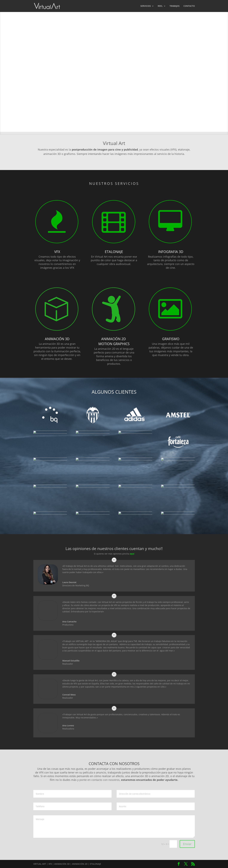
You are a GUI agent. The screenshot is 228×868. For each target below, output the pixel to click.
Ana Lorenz (68, 725)
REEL (160, 6)
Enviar (187, 844)
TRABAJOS (175, 6)
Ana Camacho (69, 622)
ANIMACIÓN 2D (114, 339)
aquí (132, 554)
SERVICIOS (146, 6)
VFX (57, 252)
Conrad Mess (69, 695)
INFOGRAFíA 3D (171, 252)
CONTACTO (189, 6)
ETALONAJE (114, 252)
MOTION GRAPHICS (114, 344)
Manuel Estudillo (71, 661)
